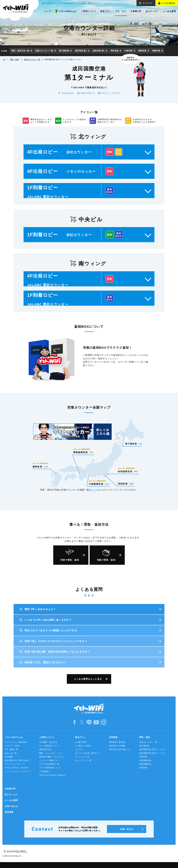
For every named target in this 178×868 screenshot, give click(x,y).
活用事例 (113, 737)
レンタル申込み (168, 3)
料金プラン (81, 737)
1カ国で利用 (81, 742)
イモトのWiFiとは (14, 737)
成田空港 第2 (99, 51)
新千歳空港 (64, 51)
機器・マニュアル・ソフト (51, 753)
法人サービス (11, 795)
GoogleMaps (68, 93)
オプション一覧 (82, 757)
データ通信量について (49, 746)
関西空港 (142, 51)
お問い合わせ (11, 806)
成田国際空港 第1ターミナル (152, 749)
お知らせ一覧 (11, 753)
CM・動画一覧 (11, 749)
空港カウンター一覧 (44, 51)
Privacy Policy (17, 768)
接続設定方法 (45, 749)
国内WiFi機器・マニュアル (52, 757)
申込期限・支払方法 (48, 742)
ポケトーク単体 (88, 753)
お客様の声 (10, 789)
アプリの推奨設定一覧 (49, 764)
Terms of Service (53, 775)
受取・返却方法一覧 (20, 51)
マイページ (147, 3)
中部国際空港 (145, 760)
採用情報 (9, 812)
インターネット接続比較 (16, 742)
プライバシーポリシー (15, 764)
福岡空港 (156, 51)
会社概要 (9, 757)
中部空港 (128, 51)
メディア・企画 (12, 746)
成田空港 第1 (81, 51)
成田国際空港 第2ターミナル (152, 753)
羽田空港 (114, 51)
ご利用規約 (44, 771)
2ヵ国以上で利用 (83, 746)
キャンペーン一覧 (83, 760)
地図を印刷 (88, 93)
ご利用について (47, 737)
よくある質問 (11, 800)
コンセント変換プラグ (49, 760)
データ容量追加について (50, 768)
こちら (95, 490)
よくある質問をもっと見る (88, 679)
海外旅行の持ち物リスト (120, 749)
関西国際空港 (145, 764)
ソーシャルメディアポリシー (18, 771)
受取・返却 (15, 59)
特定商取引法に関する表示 (17, 760)
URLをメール (111, 93)
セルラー (79, 749)
